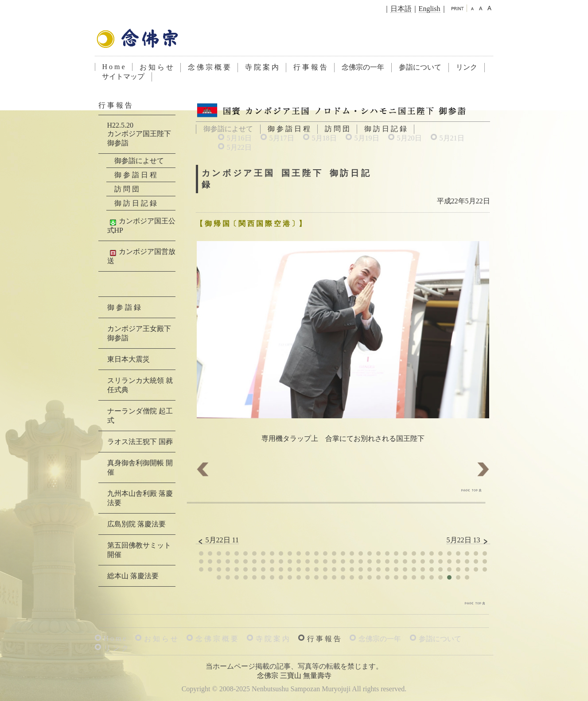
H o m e (114, 67)
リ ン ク (116, 648)
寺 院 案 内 (262, 67)
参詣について (420, 67)
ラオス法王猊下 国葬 (140, 442)
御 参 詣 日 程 (289, 129)
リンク (467, 67)
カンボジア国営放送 (141, 256)
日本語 (401, 9)
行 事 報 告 (310, 67)
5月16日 (239, 138)
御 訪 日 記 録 (386, 129)
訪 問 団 (337, 129)
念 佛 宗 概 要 (209, 67)
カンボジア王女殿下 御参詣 (139, 333)
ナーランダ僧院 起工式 (140, 416)
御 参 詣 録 (124, 307)
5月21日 (452, 138)
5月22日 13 (468, 540)
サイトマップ (123, 76)
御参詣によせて (139, 161)
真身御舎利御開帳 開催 (140, 467)
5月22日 (239, 147)
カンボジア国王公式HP (141, 226)
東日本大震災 (129, 359)
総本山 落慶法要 (133, 576)
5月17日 (282, 138)
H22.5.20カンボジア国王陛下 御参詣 (139, 134)
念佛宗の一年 (363, 67)
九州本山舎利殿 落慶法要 (140, 498)
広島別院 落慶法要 (136, 524)
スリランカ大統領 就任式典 (140, 385)
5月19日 (367, 138)
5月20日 (409, 138)
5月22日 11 (217, 540)
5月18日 (324, 138)
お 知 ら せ (156, 67)
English (430, 9)
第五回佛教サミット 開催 (139, 550)
